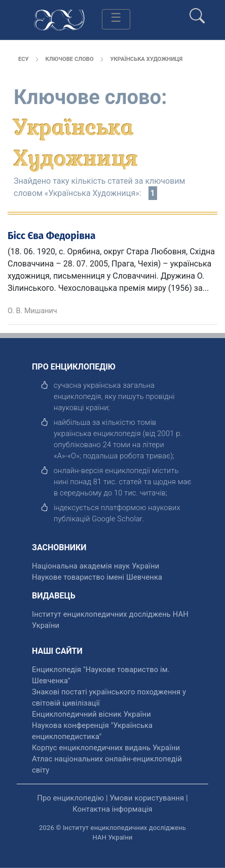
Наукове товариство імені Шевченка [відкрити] (97, 577)
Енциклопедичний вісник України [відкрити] (91, 714)
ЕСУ (24, 59)
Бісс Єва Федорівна (52, 236)
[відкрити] (117, 519)
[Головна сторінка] (59, 19)
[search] (197, 12)
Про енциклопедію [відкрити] (70, 798)
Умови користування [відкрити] (147, 798)
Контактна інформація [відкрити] (112, 809)
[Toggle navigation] (116, 19)
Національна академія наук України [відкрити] (96, 566)
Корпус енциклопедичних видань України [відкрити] (106, 748)
